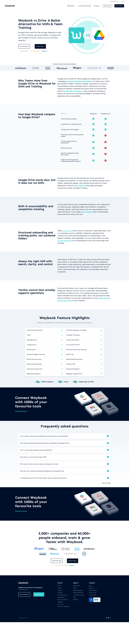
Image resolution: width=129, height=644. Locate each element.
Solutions (60, 593)
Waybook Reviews (78, 593)
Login (122, 1)
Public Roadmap (78, 590)
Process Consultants (79, 595)
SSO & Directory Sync (34, 359)
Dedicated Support (34, 374)
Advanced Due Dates (34, 364)
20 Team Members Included (76, 330)
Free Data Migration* (35, 369)
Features (60, 590)
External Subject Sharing (36, 354)
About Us (91, 588)
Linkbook (60, 602)
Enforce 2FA (71, 364)
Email (75, 588)
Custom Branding (73, 340)
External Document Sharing (76, 350)
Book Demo (119, 6)
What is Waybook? (63, 600)
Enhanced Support (73, 369)
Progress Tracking (73, 335)
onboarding (67, 231)
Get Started (107, 6)
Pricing (97, 6)
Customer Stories (84, 6)
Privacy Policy (93, 590)
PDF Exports (31, 350)
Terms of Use (92, 593)
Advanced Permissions (74, 359)
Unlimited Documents (35, 330)
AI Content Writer (73, 345)
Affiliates (76, 600)
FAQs (75, 597)
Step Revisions (32, 340)
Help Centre (76, 586)
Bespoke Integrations (74, 374)
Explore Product (115, 1)
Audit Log (70, 354)
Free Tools (60, 604)
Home (59, 586)
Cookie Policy (93, 595)
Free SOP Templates (63, 607)
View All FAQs (106, 483)
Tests (29, 335)
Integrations (32, 345)
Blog (90, 586)
